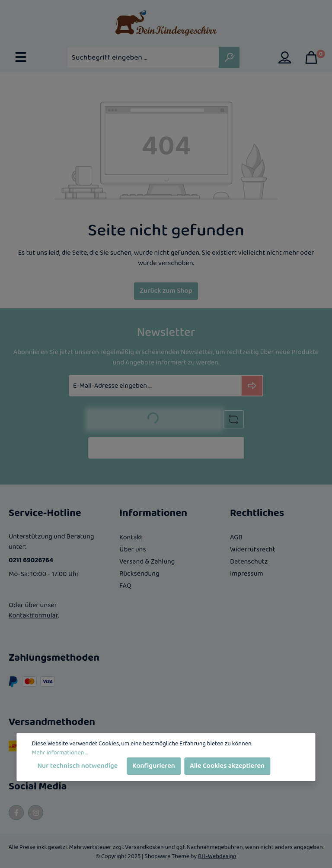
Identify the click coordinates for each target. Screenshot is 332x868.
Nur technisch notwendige (77, 766)
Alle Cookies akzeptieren (227, 766)
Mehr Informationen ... (60, 753)
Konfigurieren (154, 766)
